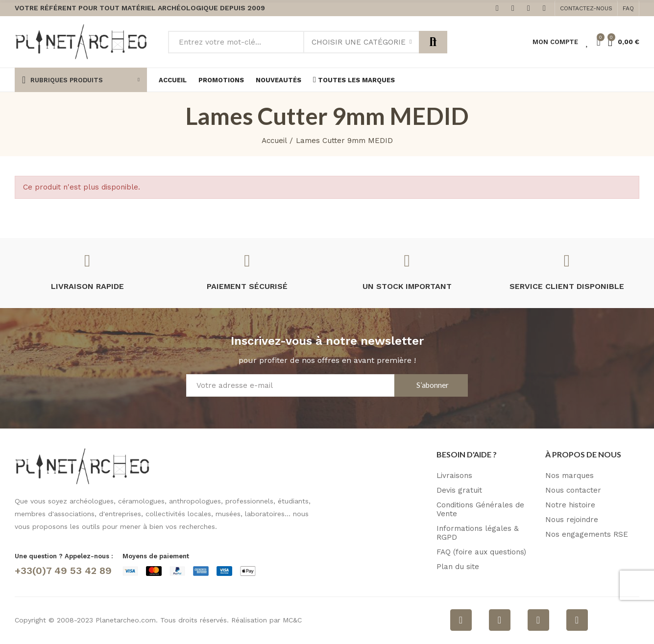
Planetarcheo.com (126, 620)
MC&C (292, 620)
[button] (586, 8)
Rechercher (433, 42)
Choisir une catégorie (359, 42)
